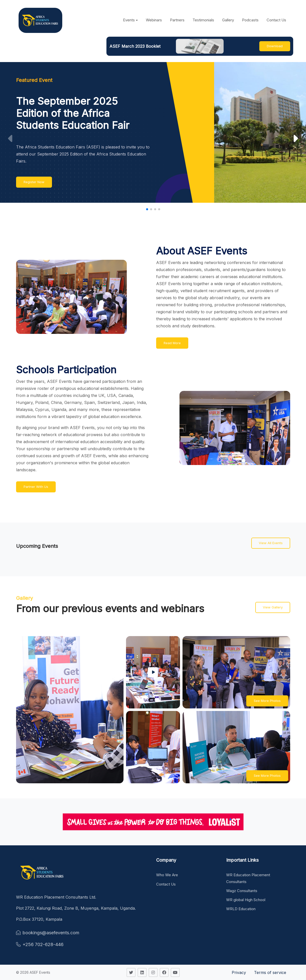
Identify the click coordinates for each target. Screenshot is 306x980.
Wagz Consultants (242, 891)
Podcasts (250, 20)
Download (275, 46)
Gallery (228, 20)
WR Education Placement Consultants (248, 878)
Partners (177, 20)
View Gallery (273, 607)
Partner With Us (36, 487)
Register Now (34, 182)
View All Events (271, 543)
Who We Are (167, 875)
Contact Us (276, 20)
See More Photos (267, 701)
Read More (172, 343)
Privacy (239, 972)
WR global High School (246, 900)
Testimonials (203, 20)
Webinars (154, 20)
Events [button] (129, 20)
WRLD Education (241, 909)
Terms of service (270, 972)
